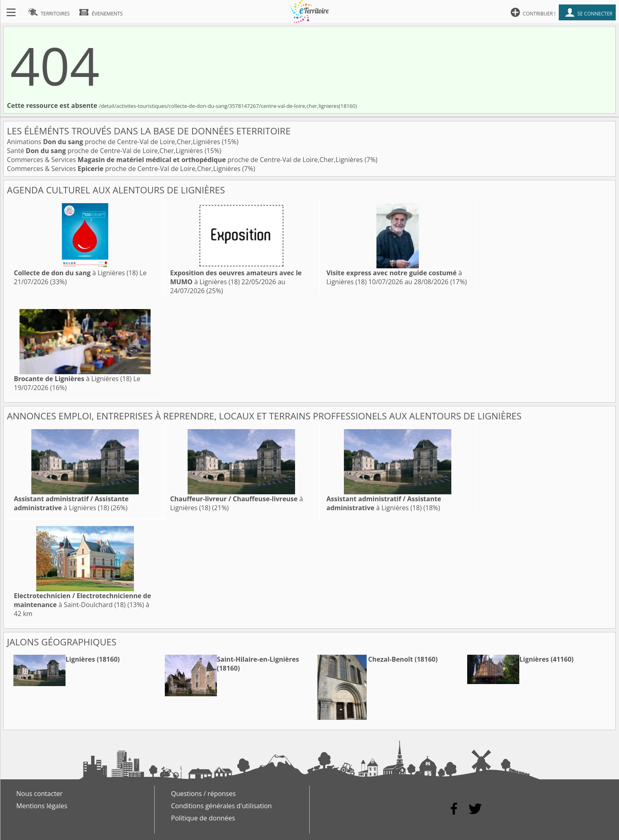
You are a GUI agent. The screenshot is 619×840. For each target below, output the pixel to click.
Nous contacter (39, 794)
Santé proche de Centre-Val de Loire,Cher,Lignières (106, 151)
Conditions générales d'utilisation (221, 806)
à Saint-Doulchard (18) (82, 600)
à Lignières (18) (76, 273)
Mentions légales (42, 806)
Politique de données (203, 818)
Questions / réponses (203, 794)
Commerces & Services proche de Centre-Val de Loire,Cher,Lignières (186, 160)
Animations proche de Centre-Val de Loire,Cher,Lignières (114, 142)
